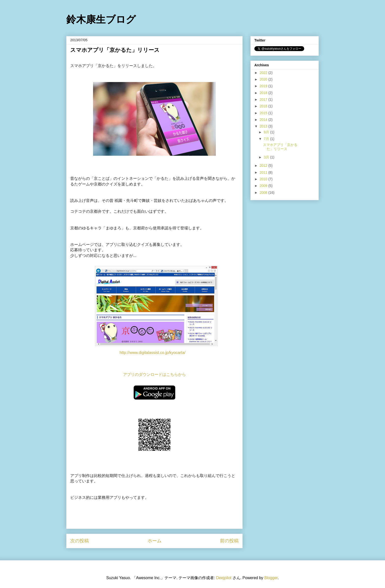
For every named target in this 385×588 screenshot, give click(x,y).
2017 (264, 99)
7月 (267, 139)
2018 (264, 93)
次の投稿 (80, 541)
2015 (264, 113)
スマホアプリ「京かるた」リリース (280, 147)
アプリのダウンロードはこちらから (154, 374)
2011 (264, 172)
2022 (264, 73)
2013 (264, 126)
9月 (267, 132)
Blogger (271, 578)
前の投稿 (229, 541)
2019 (264, 86)
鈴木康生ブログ (101, 19)
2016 (264, 106)
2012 (264, 166)
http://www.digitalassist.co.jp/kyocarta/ (153, 353)
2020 (264, 79)
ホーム (155, 541)
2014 (264, 120)
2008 (264, 193)
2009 (264, 186)
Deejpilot (224, 578)
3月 (267, 157)
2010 (264, 179)
